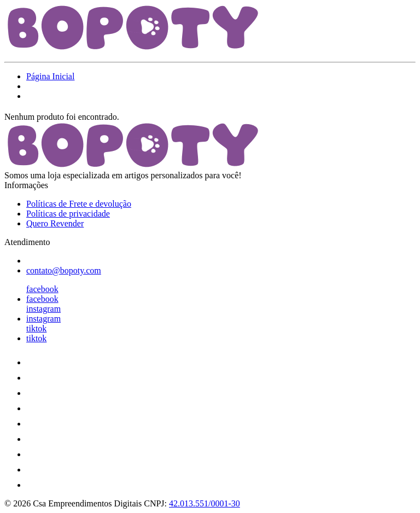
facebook (42, 289)
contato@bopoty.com (64, 270)
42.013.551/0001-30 (205, 503)
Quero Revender (55, 223)
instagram (43, 309)
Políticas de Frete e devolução (79, 204)
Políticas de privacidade (68, 214)
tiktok (36, 328)
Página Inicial (50, 76)
